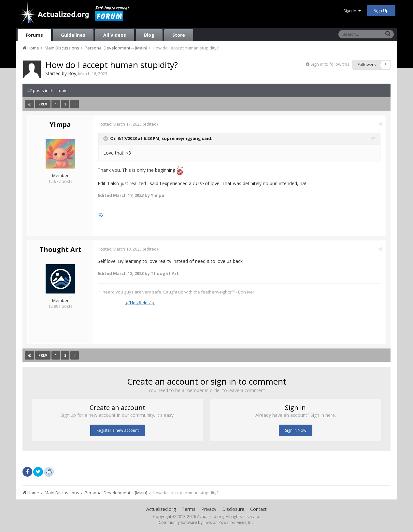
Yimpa (60, 124)
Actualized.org (161, 509)
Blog (149, 35)
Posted (120, 124)
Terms (189, 509)
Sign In (352, 11)
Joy (101, 214)
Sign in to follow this (330, 64)
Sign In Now (296, 430)
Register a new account (118, 430)
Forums (34, 35)
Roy (72, 73)
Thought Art (60, 249)
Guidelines (73, 35)
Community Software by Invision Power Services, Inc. (206, 522)
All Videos (115, 35)
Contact (258, 509)
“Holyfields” (140, 303)
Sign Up (381, 10)
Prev (43, 104)
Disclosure (233, 509)
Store (179, 35)
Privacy (209, 509)
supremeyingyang (181, 138)
